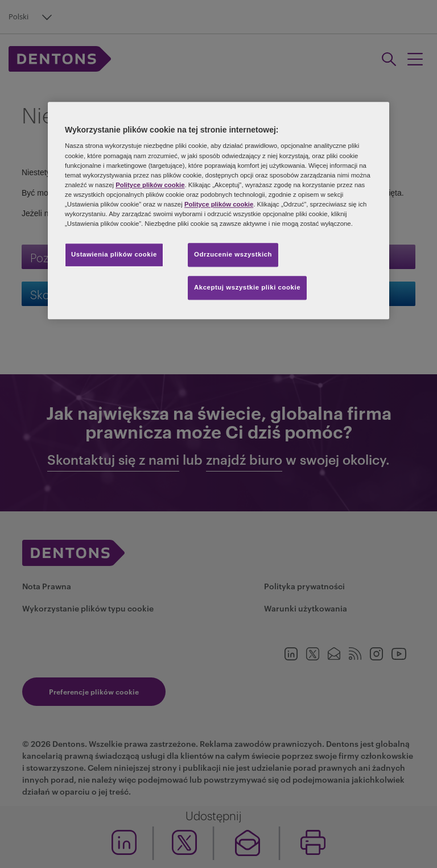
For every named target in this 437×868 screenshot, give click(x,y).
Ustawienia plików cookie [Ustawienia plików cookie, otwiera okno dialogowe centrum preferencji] (114, 254)
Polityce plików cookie (150, 185)
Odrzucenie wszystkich (233, 254)
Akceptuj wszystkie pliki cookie (247, 287)
